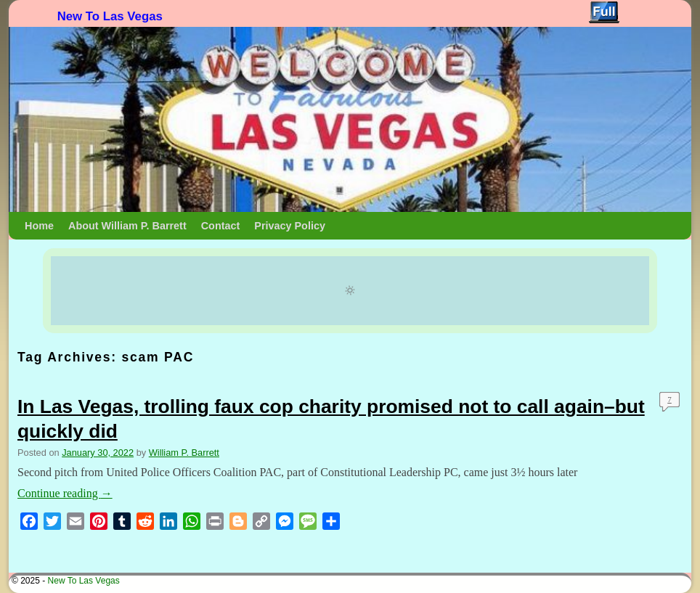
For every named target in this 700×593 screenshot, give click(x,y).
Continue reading (65, 493)
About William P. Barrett (127, 226)
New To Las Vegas (110, 16)
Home (39, 226)
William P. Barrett (184, 453)
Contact (221, 226)
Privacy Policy (290, 226)
